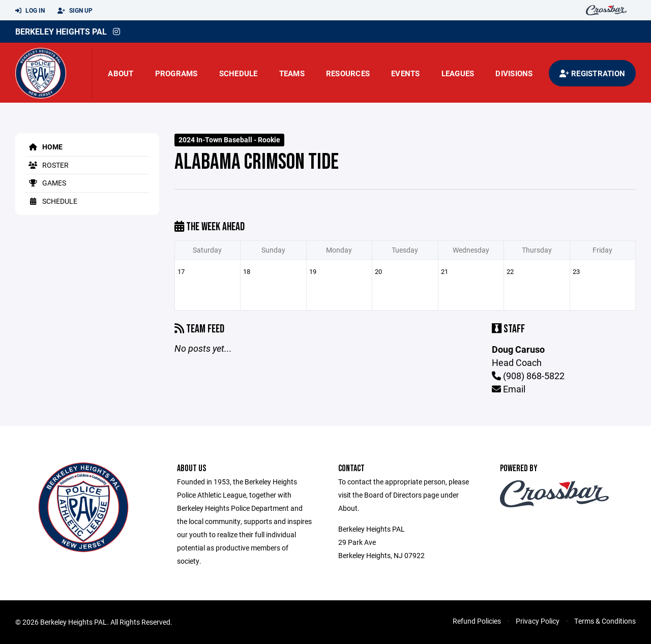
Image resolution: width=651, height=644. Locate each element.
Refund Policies (477, 621)
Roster (47, 165)
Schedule (239, 73)
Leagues (458, 73)
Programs (176, 73)
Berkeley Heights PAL (61, 31)
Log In (30, 11)
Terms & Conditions (605, 621)
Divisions (514, 73)
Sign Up (75, 11)
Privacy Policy (538, 621)
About (121, 73)
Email (509, 389)
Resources (348, 73)
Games (46, 183)
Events (406, 73)
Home (44, 147)
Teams (292, 73)
